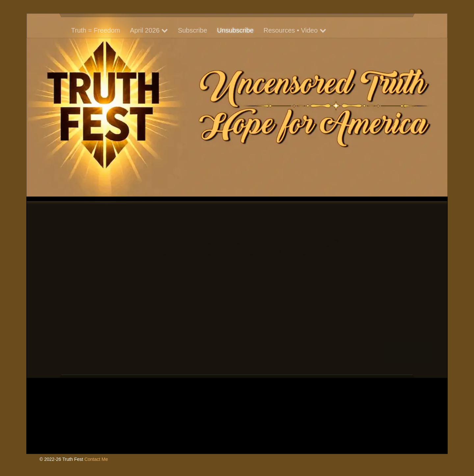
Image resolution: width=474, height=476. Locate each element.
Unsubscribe (235, 30)
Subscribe (192, 30)
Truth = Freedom (96, 30)
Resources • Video (295, 30)
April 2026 (149, 30)
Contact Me (96, 459)
